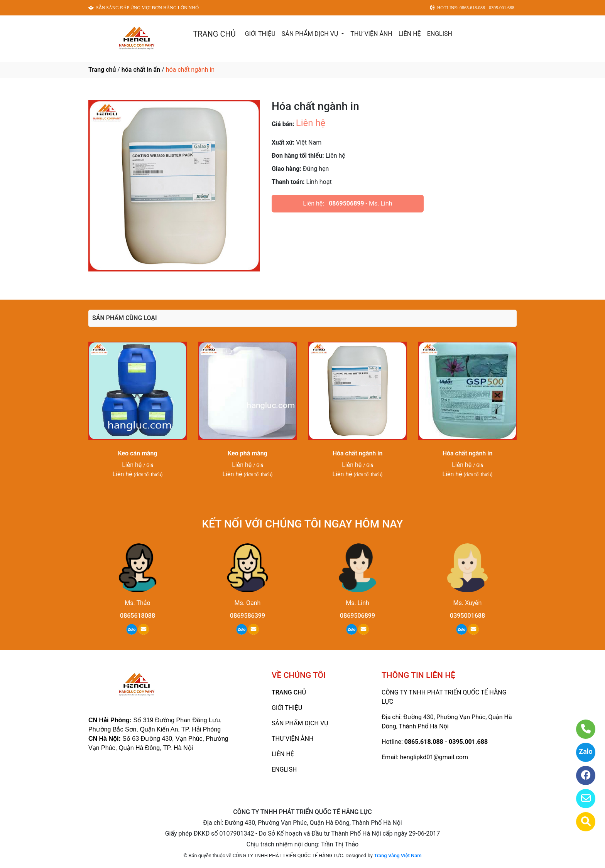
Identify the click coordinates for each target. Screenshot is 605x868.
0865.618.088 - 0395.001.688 (446, 742)
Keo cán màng (138, 453)
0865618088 (138, 616)
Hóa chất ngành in (358, 453)
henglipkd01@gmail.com (434, 757)
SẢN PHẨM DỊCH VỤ (311, 34)
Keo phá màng (248, 453)
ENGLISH (440, 34)
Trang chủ (102, 70)
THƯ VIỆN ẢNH (371, 34)
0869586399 (248, 616)
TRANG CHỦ (214, 34)
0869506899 (346, 203)
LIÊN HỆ (410, 34)
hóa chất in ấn (141, 70)
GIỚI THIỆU (260, 34)
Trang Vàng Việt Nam (398, 855)
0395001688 (467, 616)
